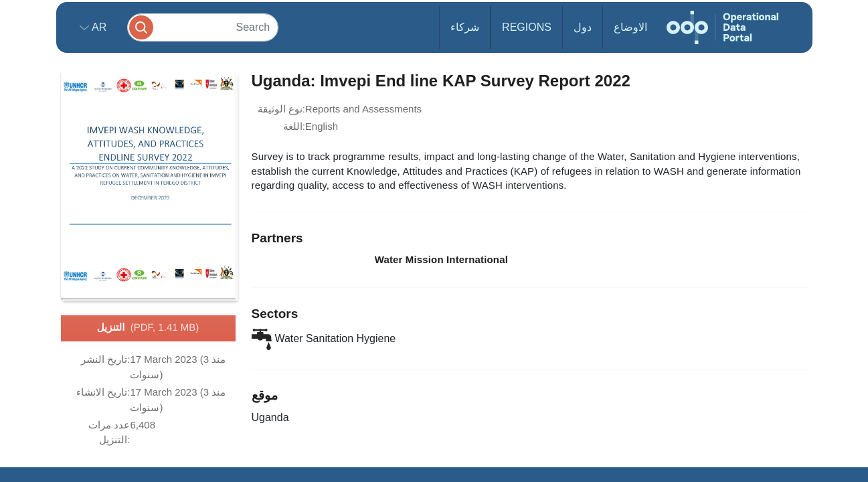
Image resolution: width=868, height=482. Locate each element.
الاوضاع (630, 27)
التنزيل (148, 328)
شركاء (465, 27)
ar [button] (98, 27)
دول (583, 27)
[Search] (203, 27)
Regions (527, 27)
